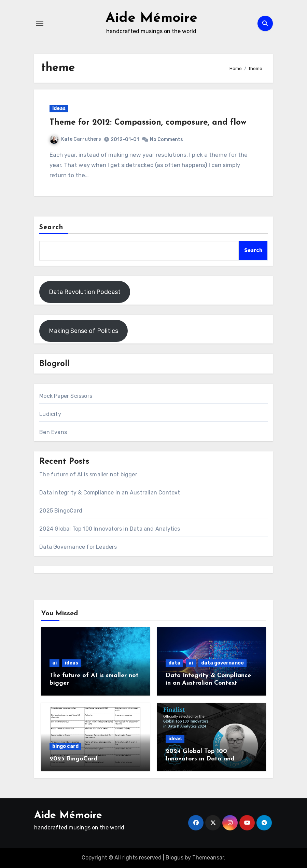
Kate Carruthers (75, 139)
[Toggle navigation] (40, 23)
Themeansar (208, 858)
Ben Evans (53, 432)
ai (54, 663)
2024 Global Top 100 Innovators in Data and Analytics (110, 529)
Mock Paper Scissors (66, 396)
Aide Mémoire (151, 18)
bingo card (65, 746)
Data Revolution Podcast (85, 292)
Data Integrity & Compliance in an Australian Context (110, 493)
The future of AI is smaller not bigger (88, 474)
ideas (59, 108)
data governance (222, 663)
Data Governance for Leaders (78, 547)
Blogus (175, 858)
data (174, 663)
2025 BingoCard (61, 511)
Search (51, 227)
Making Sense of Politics (83, 331)
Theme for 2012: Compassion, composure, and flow (148, 123)
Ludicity (50, 414)
